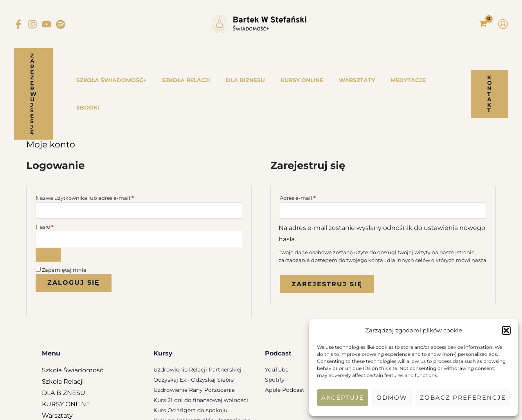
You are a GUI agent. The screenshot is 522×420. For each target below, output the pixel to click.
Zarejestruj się (327, 236)
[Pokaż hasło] (48, 208)
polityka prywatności (305, 220)
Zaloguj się (74, 236)
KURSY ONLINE (66, 357)
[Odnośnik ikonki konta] (503, 24)
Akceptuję (343, 398)
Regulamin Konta (281, 409)
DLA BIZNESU (64, 346)
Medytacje (58, 380)
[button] (506, 330)
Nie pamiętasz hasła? (67, 254)
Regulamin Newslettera (229, 409)
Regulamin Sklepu (175, 409)
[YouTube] (47, 24)
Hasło (59, 179)
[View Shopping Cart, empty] (483, 24)
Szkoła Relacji (63, 335)
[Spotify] (61, 24)
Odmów (392, 398)
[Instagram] (32, 24)
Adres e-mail (313, 148)
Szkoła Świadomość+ (74, 323)
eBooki (53, 391)
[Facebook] (18, 24)
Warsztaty (57, 369)
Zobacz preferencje (463, 398)
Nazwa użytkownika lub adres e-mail (100, 148)
